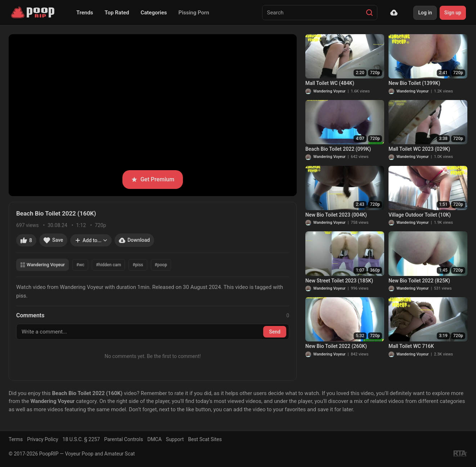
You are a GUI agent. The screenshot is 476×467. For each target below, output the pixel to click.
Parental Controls (124, 439)
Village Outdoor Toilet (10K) (420, 215)
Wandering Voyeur (42, 265)
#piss (138, 265)
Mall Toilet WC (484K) (330, 83)
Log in (425, 13)
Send (275, 332)
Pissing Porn (194, 13)
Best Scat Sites (205, 439)
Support (175, 439)
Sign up (453, 13)
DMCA (154, 439)
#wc (80, 265)
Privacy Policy (42, 439)
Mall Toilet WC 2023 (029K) (419, 149)
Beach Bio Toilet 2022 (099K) (338, 149)
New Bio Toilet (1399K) (414, 83)
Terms (16, 439)
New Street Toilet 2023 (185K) (339, 281)
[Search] (369, 13)
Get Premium (153, 179)
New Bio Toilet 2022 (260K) (336, 346)
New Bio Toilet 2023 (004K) (336, 215)
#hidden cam (108, 265)
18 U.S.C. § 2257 (81, 439)
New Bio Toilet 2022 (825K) (419, 281)
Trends (85, 13)
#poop (161, 265)
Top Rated (117, 13)
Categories (154, 13)
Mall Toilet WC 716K (411, 346)
